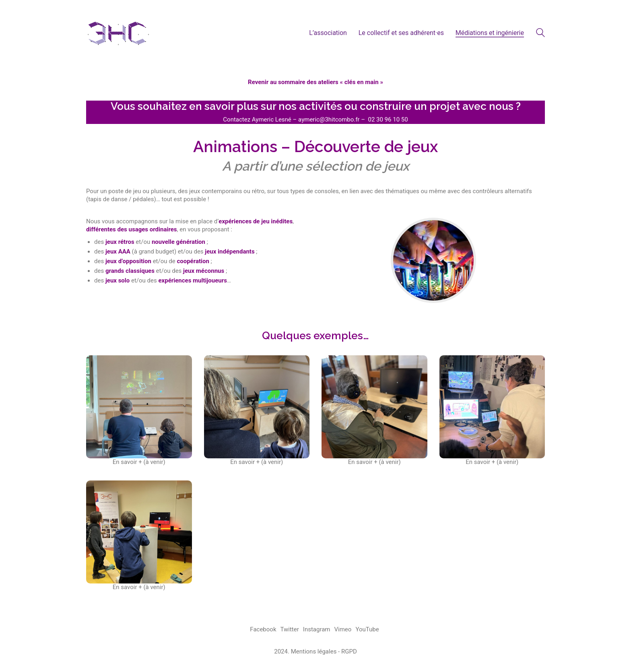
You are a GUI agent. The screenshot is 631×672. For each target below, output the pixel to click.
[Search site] (540, 34)
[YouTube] (367, 630)
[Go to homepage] (118, 33)
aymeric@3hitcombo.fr (329, 120)
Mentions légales (314, 651)
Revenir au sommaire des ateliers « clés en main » (315, 82)
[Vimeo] (343, 630)
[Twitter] (290, 630)
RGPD (349, 651)
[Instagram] (317, 630)
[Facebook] (263, 630)
